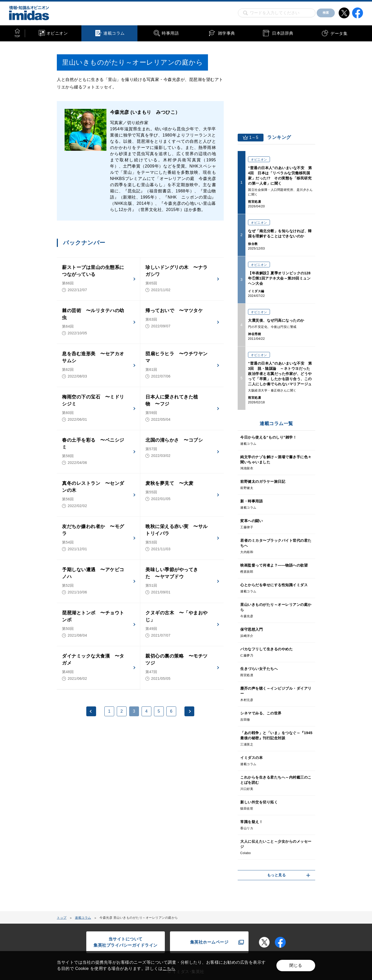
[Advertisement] (99, 776)
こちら (169, 968)
